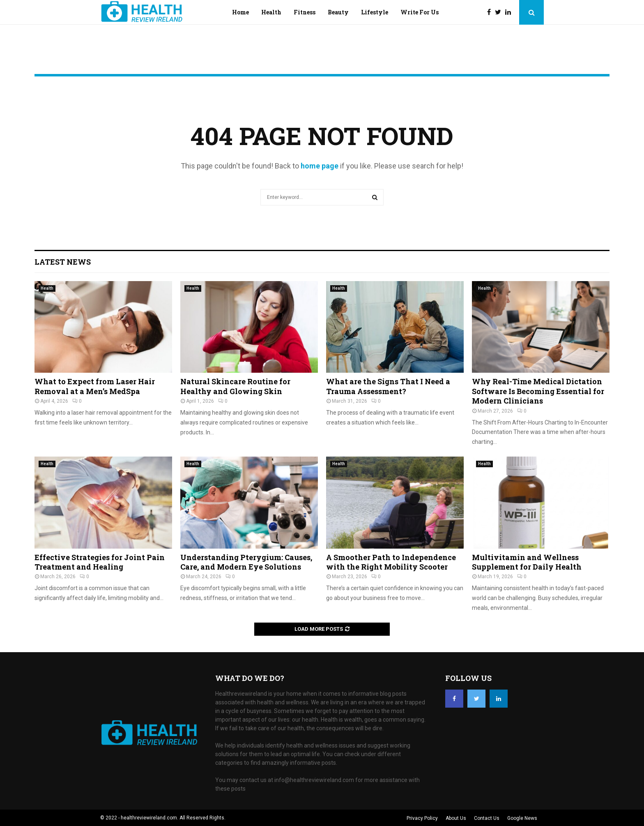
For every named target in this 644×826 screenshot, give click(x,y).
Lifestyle (375, 12)
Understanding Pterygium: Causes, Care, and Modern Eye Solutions (246, 562)
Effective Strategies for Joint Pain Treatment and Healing (100, 562)
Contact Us (487, 818)
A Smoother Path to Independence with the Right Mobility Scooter (391, 562)
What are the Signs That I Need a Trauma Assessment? (388, 386)
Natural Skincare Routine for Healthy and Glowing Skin (235, 386)
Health (271, 12)
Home (240, 12)
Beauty (338, 12)
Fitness (305, 12)
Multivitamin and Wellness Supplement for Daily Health (527, 562)
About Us (456, 818)
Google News (522, 818)
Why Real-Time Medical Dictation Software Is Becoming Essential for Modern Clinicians (538, 391)
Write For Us (420, 12)
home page (320, 166)
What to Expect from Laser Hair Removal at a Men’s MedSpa (95, 386)
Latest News (63, 262)
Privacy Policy (422, 818)
